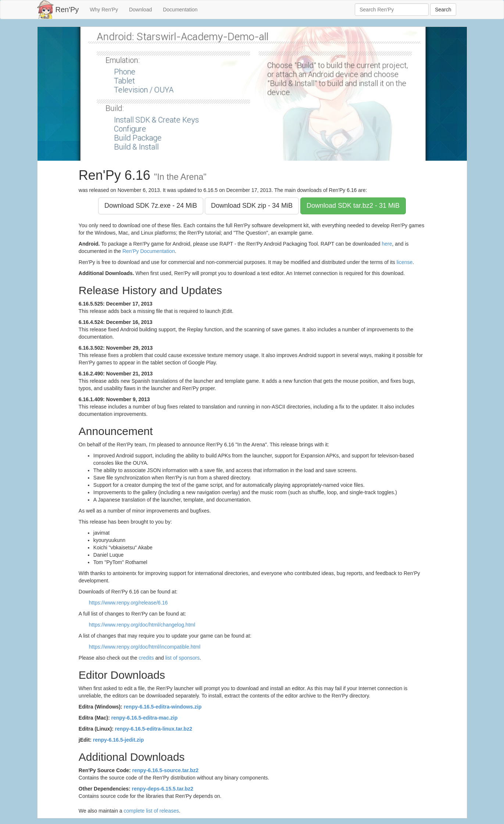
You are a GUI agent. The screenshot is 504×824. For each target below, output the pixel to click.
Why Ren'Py (104, 10)
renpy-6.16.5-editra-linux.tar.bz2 (154, 729)
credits (146, 658)
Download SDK (151, 206)
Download (140, 10)
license (405, 262)
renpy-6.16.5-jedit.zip (118, 740)
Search (443, 10)
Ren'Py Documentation (149, 251)
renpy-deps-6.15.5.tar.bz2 (163, 789)
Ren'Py (67, 10)
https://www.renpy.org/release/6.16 (128, 603)
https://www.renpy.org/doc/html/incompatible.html (145, 647)
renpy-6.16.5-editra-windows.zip (163, 707)
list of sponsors (183, 658)
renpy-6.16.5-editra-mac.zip (145, 718)
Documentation (180, 10)
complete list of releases (151, 811)
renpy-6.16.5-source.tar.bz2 (166, 770)
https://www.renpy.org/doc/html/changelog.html (142, 625)
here (387, 244)
